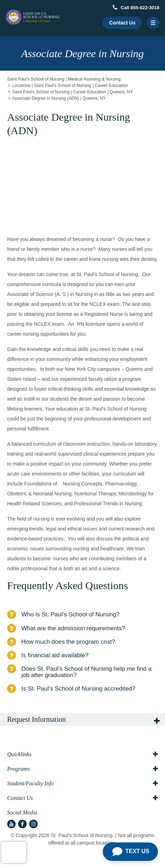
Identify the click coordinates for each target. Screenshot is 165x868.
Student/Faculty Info (82, 784)
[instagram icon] (33, 824)
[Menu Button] (153, 23)
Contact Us (122, 23)
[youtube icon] (11, 824)
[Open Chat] (130, 852)
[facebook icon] (22, 824)
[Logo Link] (33, 17)
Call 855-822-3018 (136, 8)
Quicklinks (82, 754)
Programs (82, 769)
